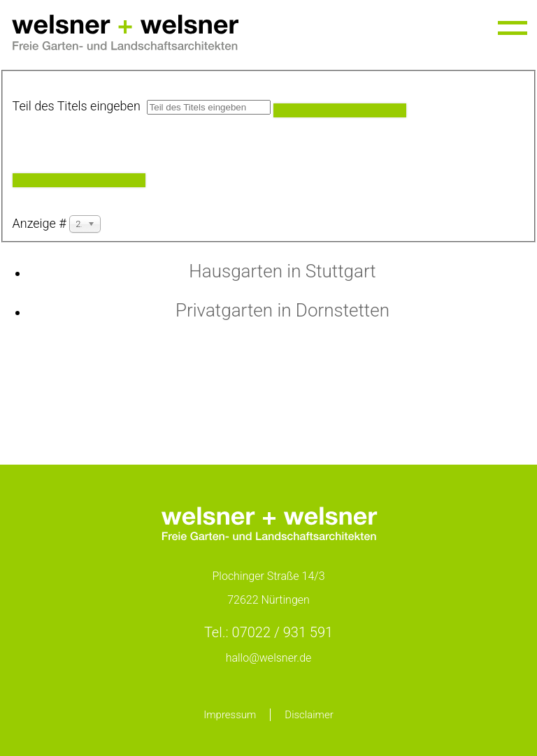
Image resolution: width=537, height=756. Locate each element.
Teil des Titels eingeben (80, 106)
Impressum (230, 715)
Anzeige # (41, 223)
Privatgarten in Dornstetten (282, 310)
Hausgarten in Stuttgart (282, 271)
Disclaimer (309, 715)
